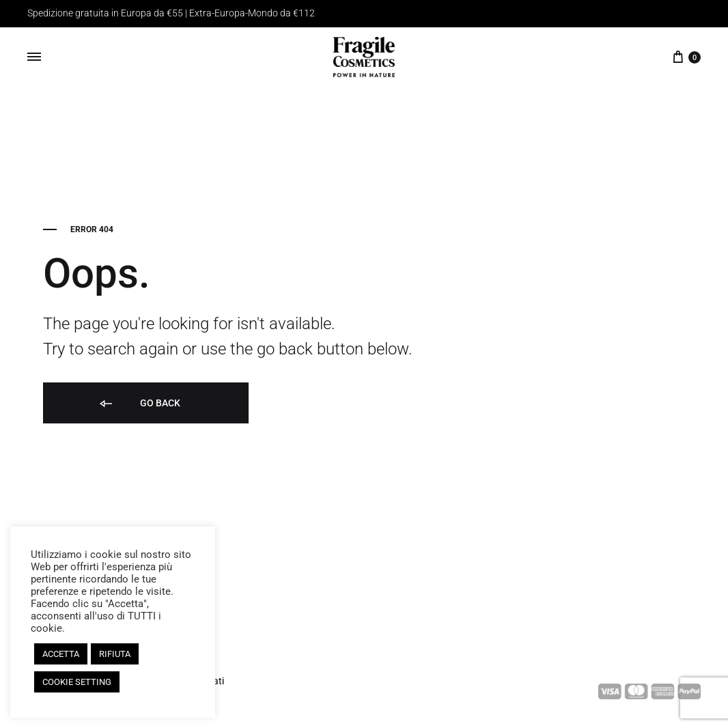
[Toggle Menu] (34, 57)
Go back (139, 404)
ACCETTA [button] (61, 654)
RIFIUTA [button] (115, 654)
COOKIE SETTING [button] (77, 682)
